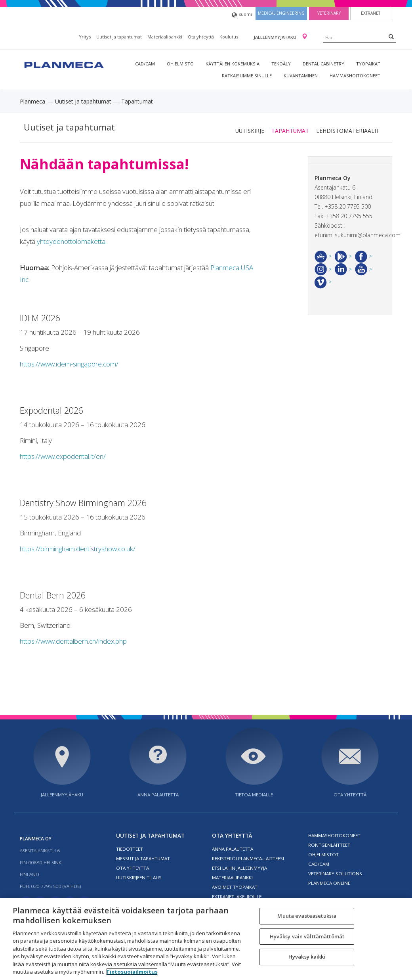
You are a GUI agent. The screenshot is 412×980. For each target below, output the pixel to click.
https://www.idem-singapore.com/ (69, 364)
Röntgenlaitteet (329, 845)
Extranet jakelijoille (237, 897)
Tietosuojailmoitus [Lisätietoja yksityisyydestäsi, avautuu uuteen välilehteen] (132, 972)
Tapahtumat (290, 131)
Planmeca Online (329, 883)
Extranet (371, 13)
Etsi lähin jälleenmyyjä (239, 868)
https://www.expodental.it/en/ (63, 456)
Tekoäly (281, 64)
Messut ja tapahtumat (143, 858)
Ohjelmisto (180, 64)
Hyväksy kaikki (307, 957)
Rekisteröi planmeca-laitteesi (248, 858)
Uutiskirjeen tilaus (139, 877)
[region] (206, 939)
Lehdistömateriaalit (348, 131)
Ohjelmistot (323, 854)
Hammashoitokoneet (355, 76)
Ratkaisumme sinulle (247, 76)
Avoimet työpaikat (235, 887)
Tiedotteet (130, 849)
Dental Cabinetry (323, 64)
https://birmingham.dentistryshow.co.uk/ (78, 549)
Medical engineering (281, 13)
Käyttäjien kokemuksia (233, 64)
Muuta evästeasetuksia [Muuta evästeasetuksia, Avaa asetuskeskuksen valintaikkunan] (307, 916)
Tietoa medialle (254, 795)
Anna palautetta (158, 795)
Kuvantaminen (301, 76)
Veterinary (329, 13)
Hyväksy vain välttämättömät (307, 936)
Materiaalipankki (165, 37)
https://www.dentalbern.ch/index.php (73, 641)
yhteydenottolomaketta (71, 241)
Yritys (85, 37)
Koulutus (229, 37)
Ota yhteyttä (201, 37)
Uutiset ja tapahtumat (119, 37)
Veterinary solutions (335, 874)
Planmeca (32, 101)
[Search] (391, 36)
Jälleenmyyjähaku (276, 37)
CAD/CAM (145, 64)
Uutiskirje (250, 131)
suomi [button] (242, 15)
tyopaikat (368, 64)
